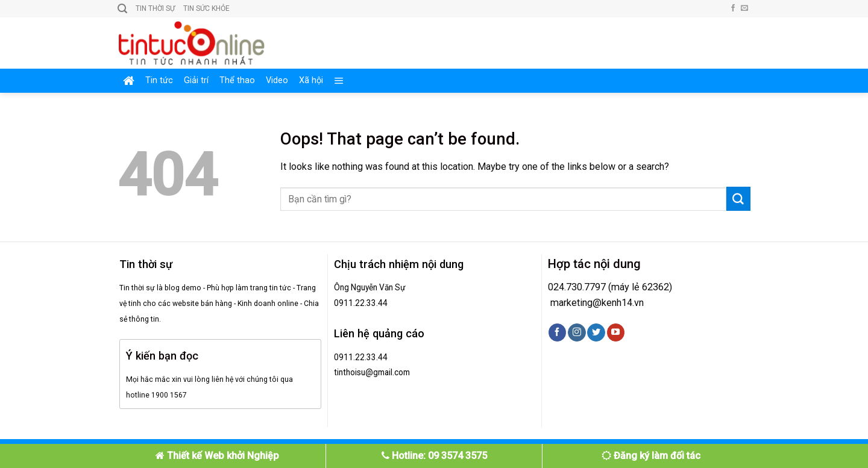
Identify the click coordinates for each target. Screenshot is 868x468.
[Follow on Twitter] (596, 332)
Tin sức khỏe (206, 8)
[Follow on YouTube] (616, 332)
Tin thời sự (155, 8)
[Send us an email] (744, 8)
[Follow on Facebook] (733, 8)
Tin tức (159, 80)
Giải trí (196, 80)
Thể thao (237, 80)
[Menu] (339, 81)
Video (277, 80)
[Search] (122, 9)
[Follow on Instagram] (577, 332)
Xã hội (311, 80)
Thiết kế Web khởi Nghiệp (217, 456)
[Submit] (738, 199)
